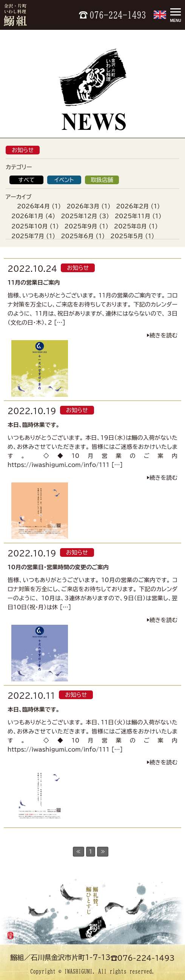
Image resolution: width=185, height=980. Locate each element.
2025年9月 (81, 226)
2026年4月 (33, 206)
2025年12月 (79, 216)
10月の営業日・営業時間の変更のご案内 (58, 567)
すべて (26, 180)
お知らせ (23, 150)
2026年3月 (83, 206)
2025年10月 (29, 226)
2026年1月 (27, 216)
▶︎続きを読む (162, 335)
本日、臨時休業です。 (34, 425)
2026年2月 (132, 206)
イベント (64, 180)
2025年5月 (127, 236)
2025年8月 (130, 226)
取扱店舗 (102, 180)
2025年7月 (28, 236)
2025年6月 (77, 236)
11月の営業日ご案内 (34, 283)
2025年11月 (133, 216)
